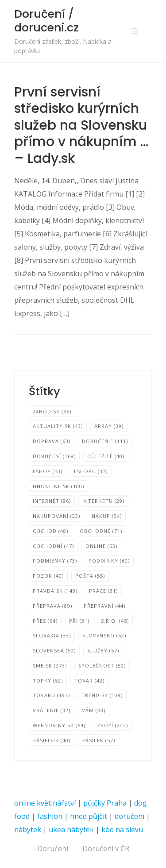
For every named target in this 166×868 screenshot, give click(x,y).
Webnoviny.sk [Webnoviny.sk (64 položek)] (59, 725)
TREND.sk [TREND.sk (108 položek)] (102, 695)
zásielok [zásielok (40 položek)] (52, 740)
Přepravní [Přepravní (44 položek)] (104, 606)
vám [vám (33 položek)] (94, 710)
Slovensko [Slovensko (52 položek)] (104, 635)
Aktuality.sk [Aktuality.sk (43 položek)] (58, 426)
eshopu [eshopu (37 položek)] (91, 471)
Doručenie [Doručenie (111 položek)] (105, 441)
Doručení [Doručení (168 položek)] (54, 456)
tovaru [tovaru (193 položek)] (51, 695)
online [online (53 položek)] (101, 546)
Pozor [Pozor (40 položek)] (48, 576)
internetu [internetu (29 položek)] (103, 501)
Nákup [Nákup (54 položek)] (107, 516)
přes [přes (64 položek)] (45, 621)
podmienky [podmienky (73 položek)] (55, 561)
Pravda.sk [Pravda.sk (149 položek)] (55, 591)
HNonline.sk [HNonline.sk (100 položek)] (58, 486)
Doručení (53, 849)
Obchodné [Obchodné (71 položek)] (101, 531)
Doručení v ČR (106, 849)
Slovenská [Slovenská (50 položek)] (54, 650)
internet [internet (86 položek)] (52, 501)
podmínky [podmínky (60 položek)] (109, 561)
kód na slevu (122, 829)
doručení (129, 816)
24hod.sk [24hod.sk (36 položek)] (52, 411)
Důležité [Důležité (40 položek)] (106, 456)
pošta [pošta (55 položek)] (90, 576)
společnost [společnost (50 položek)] (102, 665)
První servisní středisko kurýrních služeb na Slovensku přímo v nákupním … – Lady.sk (81, 125)
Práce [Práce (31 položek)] (103, 591)
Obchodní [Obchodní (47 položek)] (53, 546)
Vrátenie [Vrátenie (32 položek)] (52, 710)
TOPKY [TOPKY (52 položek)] (48, 681)
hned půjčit (89, 816)
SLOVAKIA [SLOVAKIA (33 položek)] (52, 635)
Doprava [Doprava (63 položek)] (52, 441)
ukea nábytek (71, 829)
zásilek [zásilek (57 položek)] (98, 740)
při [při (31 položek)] (79, 621)
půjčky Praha (105, 803)
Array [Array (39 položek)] (109, 426)
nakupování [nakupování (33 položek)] (56, 516)
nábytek (28, 829)
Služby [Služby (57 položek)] (103, 650)
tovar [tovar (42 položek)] (89, 681)
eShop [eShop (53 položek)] (48, 471)
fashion (50, 816)
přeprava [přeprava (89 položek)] (52, 606)
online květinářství (45, 803)
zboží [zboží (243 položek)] (112, 725)
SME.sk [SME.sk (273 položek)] (50, 665)
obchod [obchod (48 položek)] (50, 531)
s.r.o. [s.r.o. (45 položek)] (115, 621)
